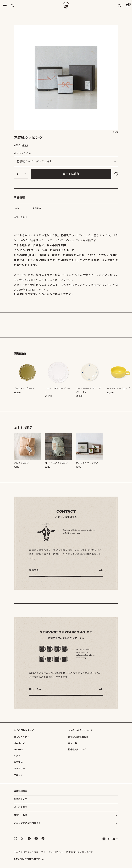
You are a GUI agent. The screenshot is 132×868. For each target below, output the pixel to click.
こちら (43, 294)
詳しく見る (35, 689)
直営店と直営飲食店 (78, 737)
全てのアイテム (22, 737)
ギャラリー (19, 769)
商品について (20, 799)
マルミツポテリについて (80, 730)
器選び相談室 (20, 791)
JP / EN (108, 839)
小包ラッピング (22, 463)
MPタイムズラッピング (57, 463)
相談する (34, 570)
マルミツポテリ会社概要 (26, 852)
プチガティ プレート (24, 389)
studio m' (19, 743)
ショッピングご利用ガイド (27, 823)
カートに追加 (71, 174)
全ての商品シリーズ (24, 730)
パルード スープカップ (118, 389)
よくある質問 (20, 807)
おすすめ (18, 762)
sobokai (18, 750)
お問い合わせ (20, 218)
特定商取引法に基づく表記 (80, 852)
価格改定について (77, 750)
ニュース (73, 743)
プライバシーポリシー (52, 852)
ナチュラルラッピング (87, 463)
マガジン (18, 775)
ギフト (17, 756)
